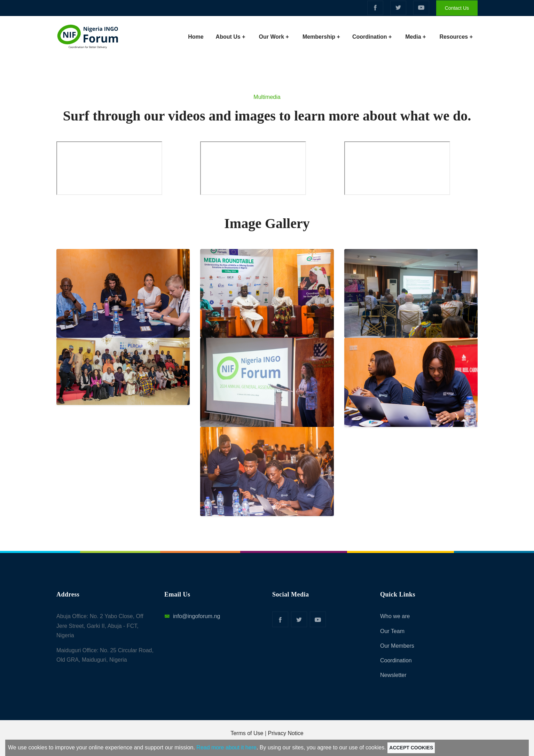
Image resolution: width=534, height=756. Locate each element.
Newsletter (393, 675)
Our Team (392, 631)
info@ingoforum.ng (192, 616)
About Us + (231, 37)
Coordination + (372, 37)
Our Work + (274, 37)
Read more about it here (226, 747)
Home (197, 36)
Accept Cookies (411, 748)
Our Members (397, 646)
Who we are (395, 616)
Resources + (456, 37)
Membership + (321, 37)
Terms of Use (247, 733)
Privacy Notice (286, 733)
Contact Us (457, 8)
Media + (415, 37)
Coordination (396, 660)
